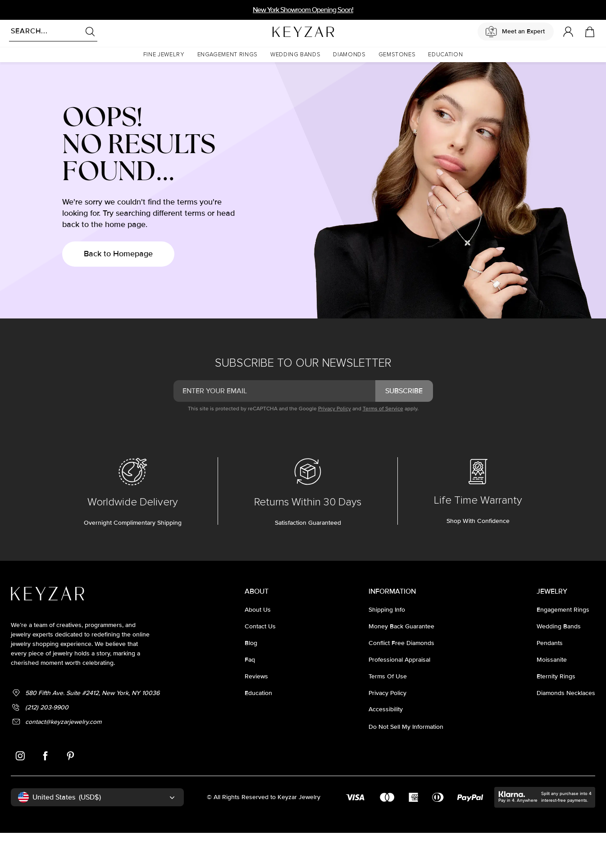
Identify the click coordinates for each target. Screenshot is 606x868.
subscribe (404, 426)
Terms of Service (383, 444)
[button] (164, 55)
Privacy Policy (335, 444)
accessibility (386, 744)
